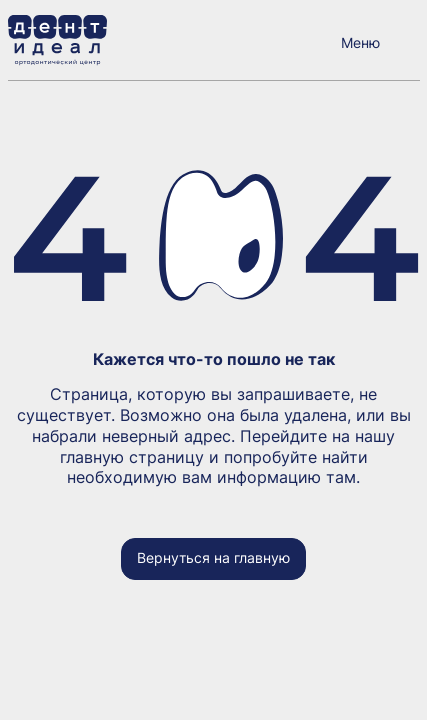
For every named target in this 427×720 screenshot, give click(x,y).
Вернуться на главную (213, 557)
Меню (360, 42)
